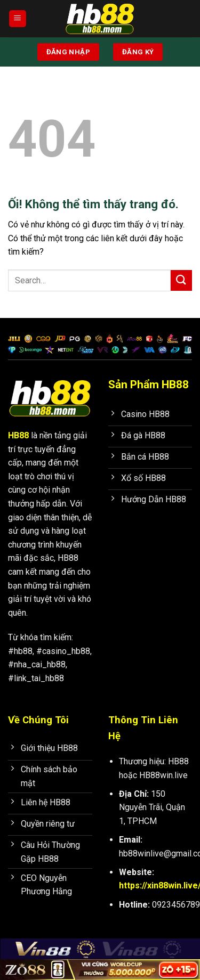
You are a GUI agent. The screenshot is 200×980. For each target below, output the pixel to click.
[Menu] (18, 19)
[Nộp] (181, 280)
